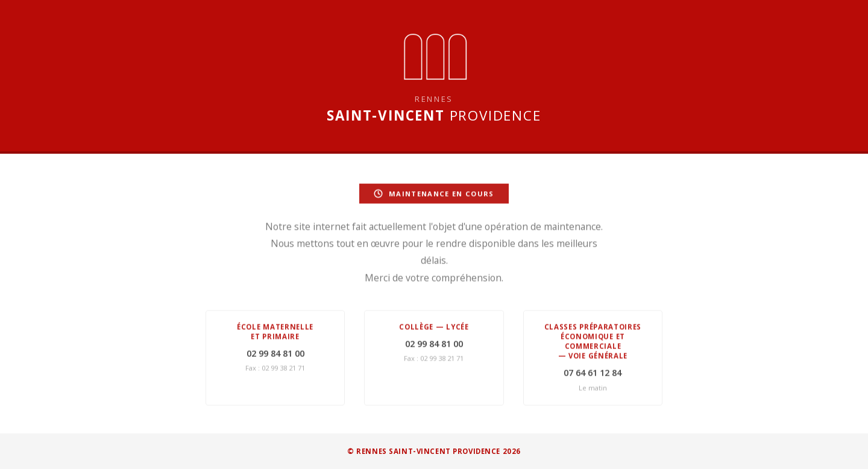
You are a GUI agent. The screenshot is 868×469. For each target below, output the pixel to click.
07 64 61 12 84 (593, 373)
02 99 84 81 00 (275, 354)
